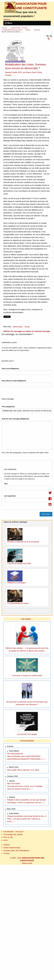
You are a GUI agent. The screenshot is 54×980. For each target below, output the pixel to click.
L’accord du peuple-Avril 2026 (19, 564)
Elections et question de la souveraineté (23, 542)
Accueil (4, 28)
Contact (6, 853)
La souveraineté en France (18, 603)
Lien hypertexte (10, 496)
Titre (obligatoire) (8, 407)
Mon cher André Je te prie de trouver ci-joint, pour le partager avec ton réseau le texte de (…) (25, 786)
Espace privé (27, 863)
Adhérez (7, 19)
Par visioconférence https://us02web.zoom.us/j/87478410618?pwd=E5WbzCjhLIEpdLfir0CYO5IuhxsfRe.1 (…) (26, 756)
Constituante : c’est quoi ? (14, 832)
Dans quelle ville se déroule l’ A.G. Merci (23, 770)
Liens (6, 840)
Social (27, 327)
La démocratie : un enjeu (19, 28)
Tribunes (37, 30)
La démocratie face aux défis (12, 30)
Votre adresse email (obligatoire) (14, 381)
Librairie (7, 845)
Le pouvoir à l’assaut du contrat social (27, 675)
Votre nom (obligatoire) (10, 369)
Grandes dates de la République (16, 851)
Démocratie (18, 327)
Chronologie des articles (13, 834)
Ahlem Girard (31, 72)
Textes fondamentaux (12, 848)
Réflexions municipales (17, 583)
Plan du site (8, 837)
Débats (28, 30)
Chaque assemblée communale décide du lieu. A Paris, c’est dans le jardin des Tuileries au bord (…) (27, 819)
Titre (6, 484)
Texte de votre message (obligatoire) (15, 419)
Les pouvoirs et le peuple (27, 734)
